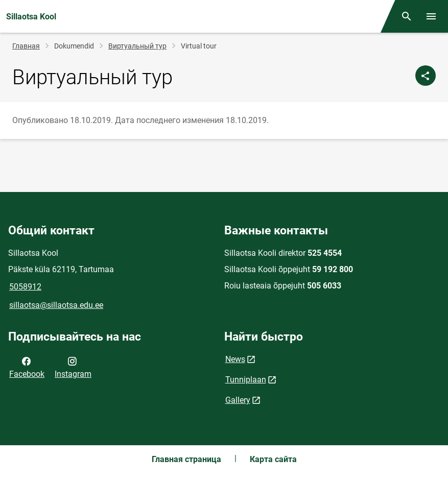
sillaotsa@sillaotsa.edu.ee (56, 305)
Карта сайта (273, 459)
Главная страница (186, 459)
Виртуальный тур (137, 46)
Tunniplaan (246, 380)
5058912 (25, 287)
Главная (26, 46)
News (235, 359)
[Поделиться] (426, 76)
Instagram (73, 367)
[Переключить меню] (431, 16)
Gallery (238, 400)
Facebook (27, 367)
